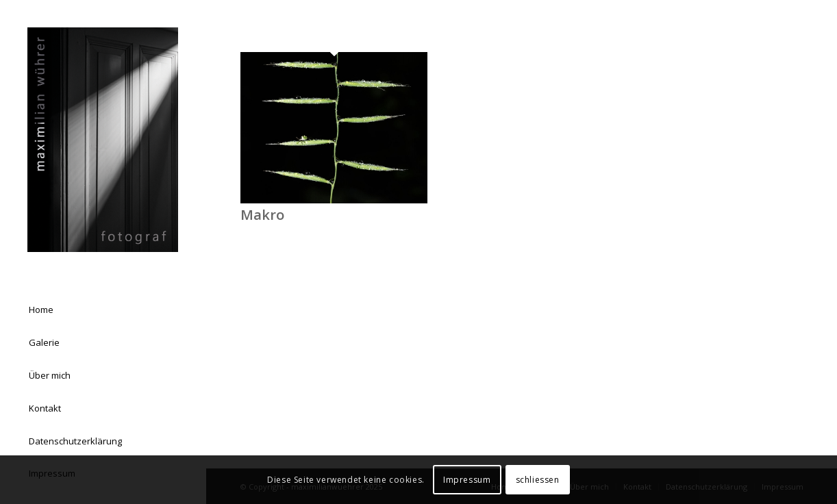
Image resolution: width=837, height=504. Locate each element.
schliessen (538, 480)
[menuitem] (103, 310)
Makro (262, 215)
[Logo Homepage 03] (103, 140)
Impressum (467, 480)
